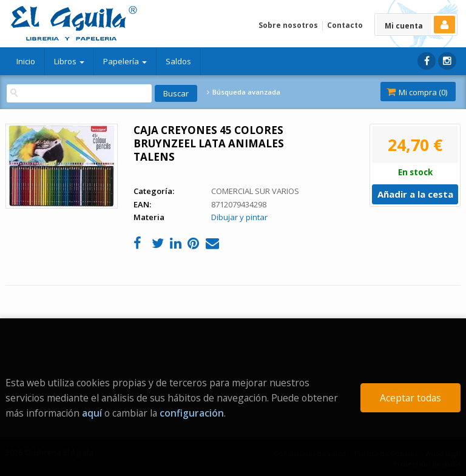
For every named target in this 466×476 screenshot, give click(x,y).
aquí (92, 413)
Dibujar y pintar (239, 217)
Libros (69, 61)
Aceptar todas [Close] (410, 398)
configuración (192, 413)
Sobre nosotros (288, 25)
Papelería (125, 61)
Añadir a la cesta (415, 194)
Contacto (345, 25)
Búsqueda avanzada (243, 92)
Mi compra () (417, 92)
